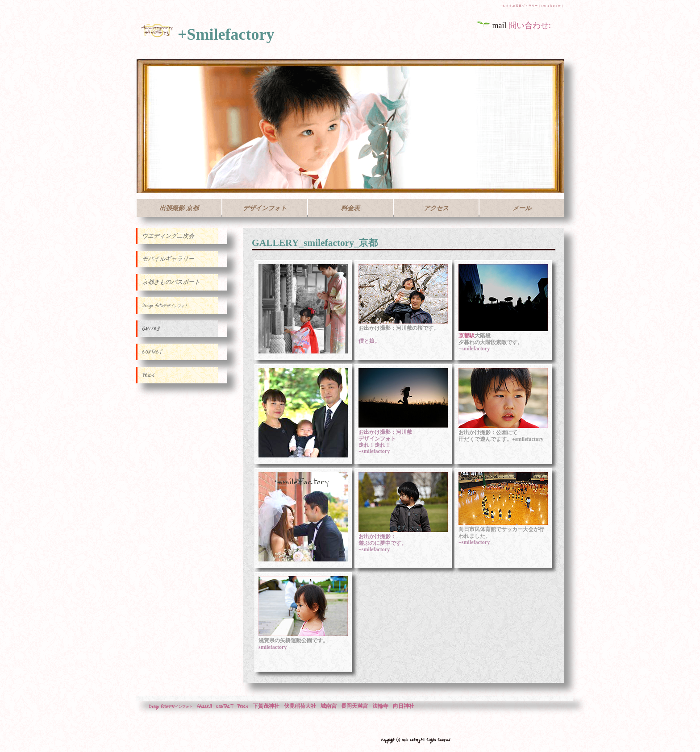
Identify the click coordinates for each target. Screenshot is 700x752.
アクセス (436, 208)
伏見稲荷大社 (300, 706)
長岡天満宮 (354, 706)
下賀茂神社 (266, 706)
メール (522, 208)
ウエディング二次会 (168, 236)
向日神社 (404, 706)
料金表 (350, 208)
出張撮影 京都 (179, 208)
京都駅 (467, 336)
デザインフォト (265, 208)
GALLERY (150, 328)
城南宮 (329, 706)
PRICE (148, 375)
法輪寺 (380, 706)
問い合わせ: (530, 25)
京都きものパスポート (171, 282)
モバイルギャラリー (168, 259)
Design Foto (165, 305)
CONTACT (152, 352)
